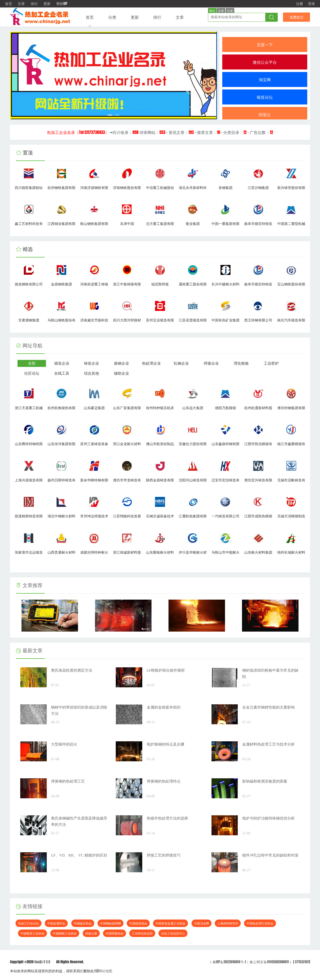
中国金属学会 (56, 923)
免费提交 (296, 17)
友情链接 (29, 906)
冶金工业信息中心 (173, 933)
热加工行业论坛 (28, 923)
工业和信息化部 (142, 933)
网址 (212, 11)
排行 (34, 4)
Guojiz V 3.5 (42, 962)
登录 (311, 4)
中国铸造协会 (138, 923)
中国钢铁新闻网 (110, 923)
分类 (112, 17)
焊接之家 (91, 933)
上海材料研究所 (228, 923)
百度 (230, 11)
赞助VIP (62, 4)
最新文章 (29, 651)
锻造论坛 (265, 97)
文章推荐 (29, 585)
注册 (299, 4)
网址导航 (32, 346)
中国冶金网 (201, 923)
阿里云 (265, 114)
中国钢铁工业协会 (65, 933)
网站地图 (105, 971)
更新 (47, 4)
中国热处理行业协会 (260, 923)
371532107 (302, 962)
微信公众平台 (265, 62)
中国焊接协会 (114, 933)
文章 (21, 4)
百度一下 (265, 44)
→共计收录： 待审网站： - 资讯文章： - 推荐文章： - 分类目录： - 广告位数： (160, 132)
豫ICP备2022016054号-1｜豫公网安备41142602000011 (250, 962)
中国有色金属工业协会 (170, 923)
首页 (8, 4)
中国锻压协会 (83, 923)
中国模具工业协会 (32, 933)
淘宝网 (265, 79)
